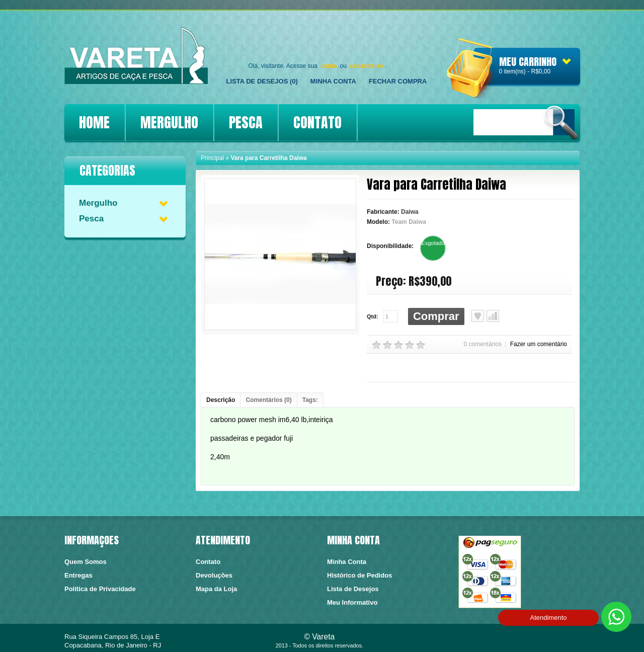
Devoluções (214, 575)
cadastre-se (367, 66)
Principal (212, 158)
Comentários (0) (268, 400)
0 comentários (483, 344)
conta (329, 66)
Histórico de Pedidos (359, 575)
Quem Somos (86, 562)
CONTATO (317, 122)
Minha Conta (333, 81)
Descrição (221, 400)
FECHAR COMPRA (398, 81)
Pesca (91, 219)
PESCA (246, 122)
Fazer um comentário (539, 344)
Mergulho (98, 203)
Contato (208, 562)
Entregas (78, 575)
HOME (94, 122)
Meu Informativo (352, 602)
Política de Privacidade (100, 589)
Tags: (310, 400)
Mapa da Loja (216, 589)
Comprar (436, 316)
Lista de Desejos (478, 316)
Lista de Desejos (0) (262, 81)
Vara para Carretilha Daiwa (268, 158)
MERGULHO (169, 122)
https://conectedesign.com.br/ (547, 639)
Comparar (493, 316)
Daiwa (410, 212)
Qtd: (373, 316)
